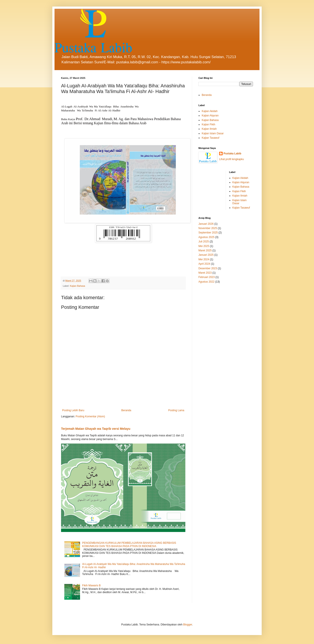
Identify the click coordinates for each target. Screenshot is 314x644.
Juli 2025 (204, 242)
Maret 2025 (205, 250)
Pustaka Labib (232, 154)
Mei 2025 (204, 246)
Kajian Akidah (210, 111)
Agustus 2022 (206, 282)
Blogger (188, 625)
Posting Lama (176, 410)
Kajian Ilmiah (209, 129)
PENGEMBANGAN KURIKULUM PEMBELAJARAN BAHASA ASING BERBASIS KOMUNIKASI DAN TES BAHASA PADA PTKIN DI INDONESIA (129, 544)
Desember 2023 (208, 268)
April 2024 (204, 264)
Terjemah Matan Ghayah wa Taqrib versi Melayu (96, 429)
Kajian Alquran (210, 116)
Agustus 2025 (206, 237)
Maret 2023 (205, 273)
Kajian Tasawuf (211, 138)
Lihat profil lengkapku (231, 159)
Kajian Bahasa (77, 286)
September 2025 (208, 233)
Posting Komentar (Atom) (90, 416)
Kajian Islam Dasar (213, 133)
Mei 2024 (204, 259)
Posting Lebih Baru (73, 410)
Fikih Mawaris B (91, 585)
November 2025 (208, 228)
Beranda (126, 410)
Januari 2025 (206, 255)
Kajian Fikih (208, 124)
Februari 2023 (207, 277)
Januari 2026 (206, 224)
